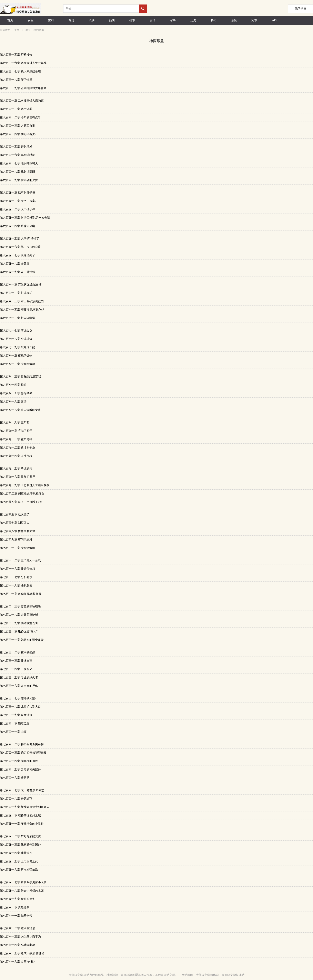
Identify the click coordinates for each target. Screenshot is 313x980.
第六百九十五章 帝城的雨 (16, 468)
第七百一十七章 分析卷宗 (16, 577)
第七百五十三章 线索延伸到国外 (20, 845)
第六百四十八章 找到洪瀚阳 (18, 172)
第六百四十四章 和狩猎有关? (18, 134)
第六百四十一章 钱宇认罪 (16, 109)
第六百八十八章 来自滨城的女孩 (20, 410)
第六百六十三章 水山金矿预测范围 (22, 301)
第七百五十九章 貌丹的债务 (18, 899)
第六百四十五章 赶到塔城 (16, 147)
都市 (132, 20)
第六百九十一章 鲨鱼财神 (16, 439)
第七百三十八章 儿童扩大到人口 (20, 707)
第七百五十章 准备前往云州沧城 (20, 815)
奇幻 (71, 20)
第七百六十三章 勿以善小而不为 (20, 937)
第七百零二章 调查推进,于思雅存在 (22, 494)
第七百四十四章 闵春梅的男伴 (19, 761)
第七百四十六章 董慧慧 (15, 778)
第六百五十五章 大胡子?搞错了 (20, 239)
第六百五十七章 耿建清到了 (18, 255)
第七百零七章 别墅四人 (15, 523)
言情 (153, 20)
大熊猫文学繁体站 (233, 975)
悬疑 (234, 20)
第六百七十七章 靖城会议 (16, 331)
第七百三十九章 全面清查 (16, 715)
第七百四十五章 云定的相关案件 (20, 769)
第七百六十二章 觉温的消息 (18, 928)
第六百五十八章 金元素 (15, 264)
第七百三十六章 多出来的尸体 (19, 686)
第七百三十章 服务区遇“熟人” (19, 632)
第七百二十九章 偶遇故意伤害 (19, 623)
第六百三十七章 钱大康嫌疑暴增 (20, 71)
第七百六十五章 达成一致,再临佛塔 (22, 953)
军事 (173, 20)
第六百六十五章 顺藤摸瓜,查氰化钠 (22, 310)
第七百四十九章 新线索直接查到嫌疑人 (25, 807)
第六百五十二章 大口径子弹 (18, 209)
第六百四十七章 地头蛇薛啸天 (19, 163)
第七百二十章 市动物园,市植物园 (21, 594)
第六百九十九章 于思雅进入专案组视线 (25, 485)
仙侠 (112, 20)
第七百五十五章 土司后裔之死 (19, 861)
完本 (254, 20)
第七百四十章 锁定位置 (15, 723)
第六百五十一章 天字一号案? (18, 201)
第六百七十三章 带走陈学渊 (18, 318)
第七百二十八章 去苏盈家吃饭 (19, 615)
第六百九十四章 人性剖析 (16, 456)
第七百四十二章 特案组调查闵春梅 (22, 744)
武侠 (92, 20)
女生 (31, 20)
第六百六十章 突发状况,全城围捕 (21, 285)
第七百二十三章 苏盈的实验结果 (20, 606)
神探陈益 (39, 30)
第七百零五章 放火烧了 (15, 514)
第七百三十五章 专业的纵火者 (19, 677)
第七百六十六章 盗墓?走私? (17, 962)
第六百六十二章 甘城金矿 (16, 293)
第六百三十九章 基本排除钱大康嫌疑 (23, 88)
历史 (193, 20)
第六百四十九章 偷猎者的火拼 (19, 180)
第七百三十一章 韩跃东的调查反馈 (22, 640)
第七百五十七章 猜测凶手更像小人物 (23, 882)
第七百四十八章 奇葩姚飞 (16, 799)
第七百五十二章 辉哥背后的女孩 (20, 836)
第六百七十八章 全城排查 (16, 339)
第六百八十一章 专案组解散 (18, 364)
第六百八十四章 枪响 (13, 385)
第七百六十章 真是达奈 (15, 907)
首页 (10, 20)
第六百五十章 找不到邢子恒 (18, 193)
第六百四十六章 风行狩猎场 (18, 155)
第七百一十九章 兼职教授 (16, 586)
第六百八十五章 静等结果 (16, 393)
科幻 (214, 20)
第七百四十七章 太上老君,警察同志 (22, 790)
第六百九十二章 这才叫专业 (18, 448)
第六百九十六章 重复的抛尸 (18, 477)
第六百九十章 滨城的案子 (16, 431)
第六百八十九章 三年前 (15, 422)
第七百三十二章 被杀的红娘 (18, 652)
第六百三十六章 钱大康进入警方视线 (23, 63)
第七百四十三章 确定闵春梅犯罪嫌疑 (23, 753)
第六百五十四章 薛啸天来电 (18, 226)
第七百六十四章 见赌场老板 (18, 945)
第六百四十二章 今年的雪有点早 (20, 117)
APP (275, 20)
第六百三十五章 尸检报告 (16, 55)
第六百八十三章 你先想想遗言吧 (20, 376)
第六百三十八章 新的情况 (16, 80)
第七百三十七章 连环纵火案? (18, 698)
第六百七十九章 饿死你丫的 (18, 347)
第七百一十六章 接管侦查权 (18, 569)
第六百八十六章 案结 (13, 402)
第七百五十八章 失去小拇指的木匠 (22, 891)
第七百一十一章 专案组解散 (18, 548)
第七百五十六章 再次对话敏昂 (19, 870)
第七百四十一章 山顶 (13, 732)
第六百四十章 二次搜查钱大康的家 (22, 101)
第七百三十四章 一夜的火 (16, 669)
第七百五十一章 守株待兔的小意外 (22, 824)
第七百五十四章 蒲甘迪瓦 (16, 853)
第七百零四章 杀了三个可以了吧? (21, 502)
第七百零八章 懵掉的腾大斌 (18, 531)
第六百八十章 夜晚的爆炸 (16, 356)
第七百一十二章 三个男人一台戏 (20, 560)
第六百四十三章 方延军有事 (18, 126)
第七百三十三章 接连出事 (16, 661)
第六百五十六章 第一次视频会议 (20, 247)
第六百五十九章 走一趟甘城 (18, 272)
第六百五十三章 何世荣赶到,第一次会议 (25, 218)
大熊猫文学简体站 (207, 975)
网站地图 (187, 975)
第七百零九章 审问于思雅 (16, 540)
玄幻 (51, 20)
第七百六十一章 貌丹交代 (16, 916)
